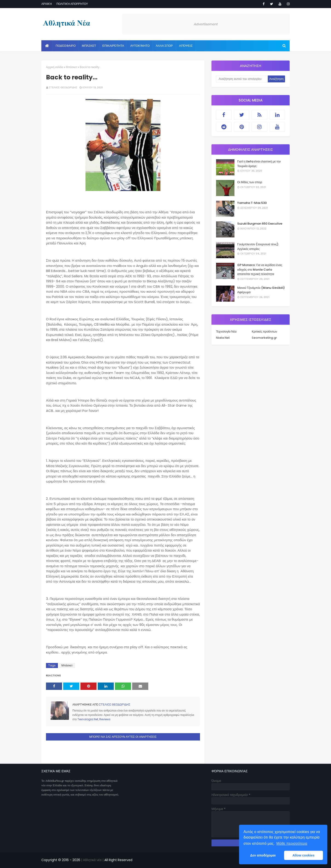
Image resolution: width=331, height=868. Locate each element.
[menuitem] (47, 46)
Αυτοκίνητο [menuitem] (140, 46)
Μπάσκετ (72, 67)
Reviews (105, 719)
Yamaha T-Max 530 (252, 203)
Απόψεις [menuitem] (186, 46)
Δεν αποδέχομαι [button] (263, 855)
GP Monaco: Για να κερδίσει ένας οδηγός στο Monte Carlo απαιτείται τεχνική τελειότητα (260, 269)
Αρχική (47, 4)
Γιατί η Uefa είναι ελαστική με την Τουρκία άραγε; (259, 164)
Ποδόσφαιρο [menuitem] (66, 46)
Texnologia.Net (88, 719)
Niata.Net (223, 338)
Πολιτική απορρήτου (72, 4)
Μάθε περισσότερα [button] (292, 843)
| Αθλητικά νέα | (92, 860)
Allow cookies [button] (303, 855)
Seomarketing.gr (264, 338)
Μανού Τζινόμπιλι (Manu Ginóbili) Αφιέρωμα (261, 290)
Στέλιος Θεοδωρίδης (63, 87)
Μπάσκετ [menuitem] (89, 46)
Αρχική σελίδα (55, 67)
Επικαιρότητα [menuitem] (113, 46)
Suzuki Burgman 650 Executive (260, 224)
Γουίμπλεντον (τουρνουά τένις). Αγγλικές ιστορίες (258, 247)
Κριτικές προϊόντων (264, 331)
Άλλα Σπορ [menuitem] (164, 46)
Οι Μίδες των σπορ (250, 182)
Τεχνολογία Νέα (226, 331)
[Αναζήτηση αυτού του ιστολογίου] (242, 79)
